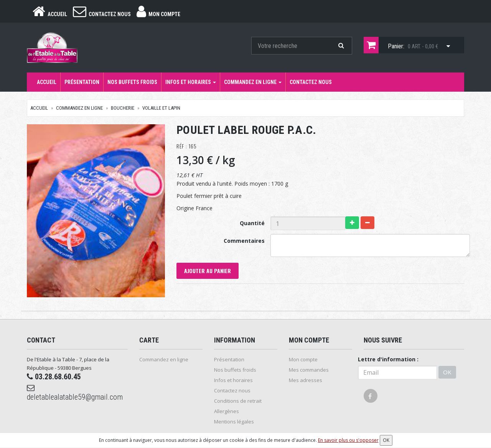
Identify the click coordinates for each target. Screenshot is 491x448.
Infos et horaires (191, 82)
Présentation (82, 82)
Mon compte (303, 359)
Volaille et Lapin (161, 108)
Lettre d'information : (388, 359)
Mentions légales (234, 422)
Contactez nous (311, 82)
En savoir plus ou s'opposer (348, 440)
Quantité (252, 223)
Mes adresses (306, 380)
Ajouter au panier (208, 271)
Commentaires (244, 241)
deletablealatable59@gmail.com (75, 393)
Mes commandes (309, 370)
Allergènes (227, 411)
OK (447, 372)
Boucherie (123, 108)
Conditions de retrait (238, 401)
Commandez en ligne (253, 82)
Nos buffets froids (132, 82)
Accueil (47, 82)
